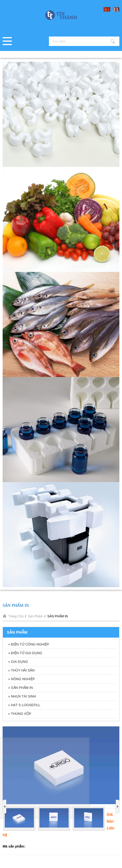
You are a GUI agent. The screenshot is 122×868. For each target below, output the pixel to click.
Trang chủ (16, 616)
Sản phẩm (35, 616)
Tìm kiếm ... (113, 41)
